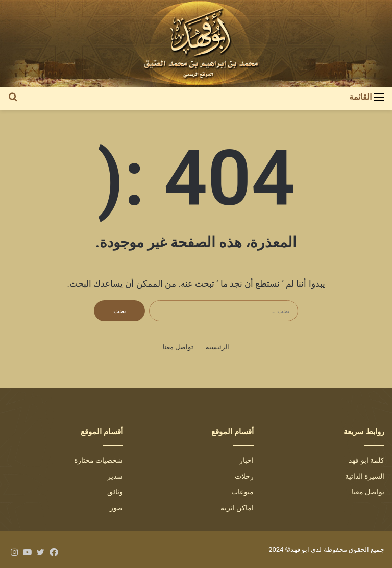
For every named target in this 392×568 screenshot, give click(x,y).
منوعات (242, 492)
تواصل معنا (178, 347)
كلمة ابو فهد (366, 460)
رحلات (244, 476)
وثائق (115, 492)
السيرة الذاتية (365, 476)
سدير (115, 476)
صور (116, 508)
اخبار (247, 460)
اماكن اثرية (237, 508)
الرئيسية (217, 347)
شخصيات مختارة (99, 460)
